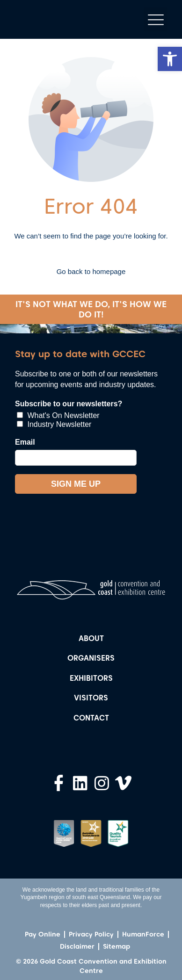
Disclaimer (77, 946)
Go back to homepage (91, 271)
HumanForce (143, 934)
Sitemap (116, 946)
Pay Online (43, 934)
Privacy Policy (91, 934)
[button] (170, 59)
